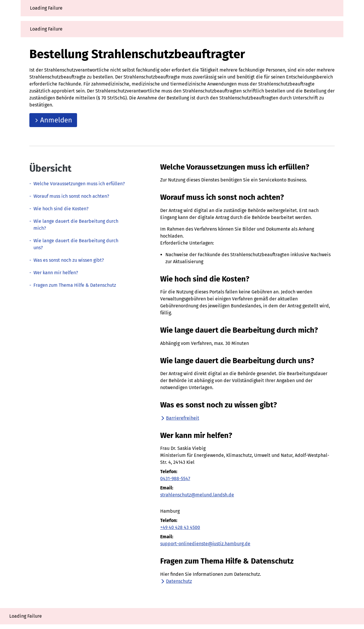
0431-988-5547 (175, 479)
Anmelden (53, 120)
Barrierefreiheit (180, 418)
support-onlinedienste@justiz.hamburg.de (205, 544)
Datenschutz (176, 581)
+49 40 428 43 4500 (180, 527)
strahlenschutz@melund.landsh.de (197, 495)
